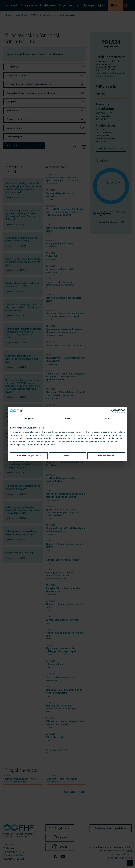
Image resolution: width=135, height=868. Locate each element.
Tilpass (68, 456)
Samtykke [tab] (28, 418)
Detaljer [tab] (67, 418)
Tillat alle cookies (106, 456)
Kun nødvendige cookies (29, 456)
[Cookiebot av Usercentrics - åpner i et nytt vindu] (113, 411)
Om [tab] (107, 418)
